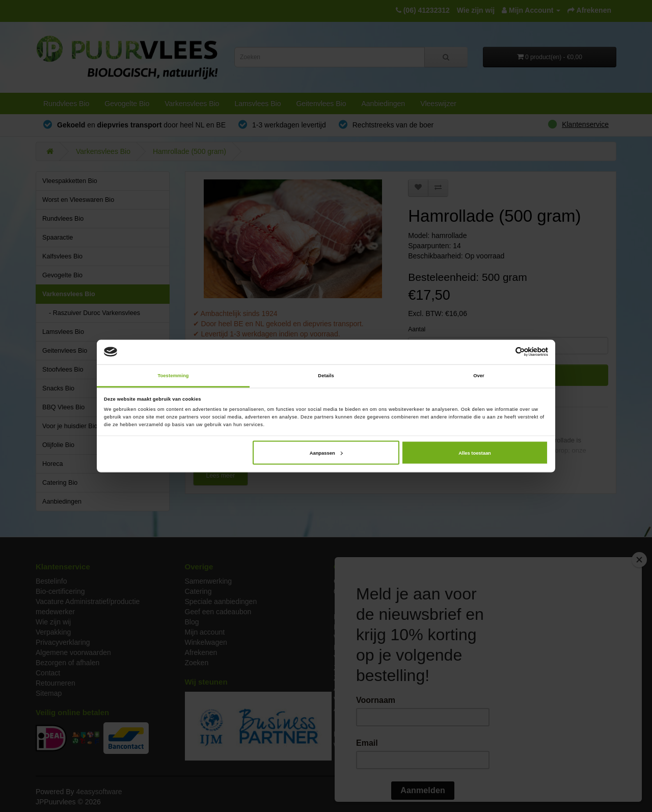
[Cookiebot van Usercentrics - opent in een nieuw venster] (504, 352)
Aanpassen (326, 453)
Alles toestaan (474, 453)
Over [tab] (479, 376)
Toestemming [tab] (173, 376)
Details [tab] (326, 376)
